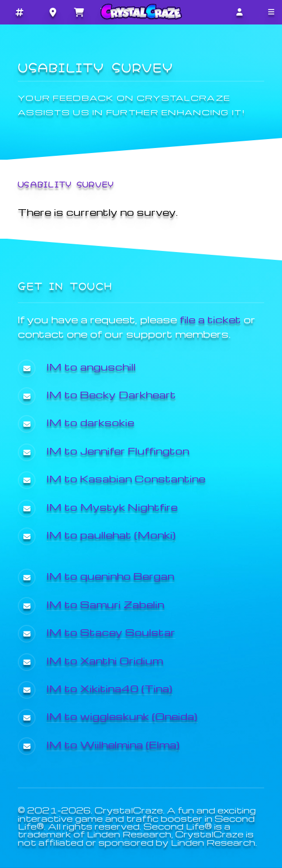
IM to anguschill (91, 366)
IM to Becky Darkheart (111, 394)
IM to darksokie (90, 422)
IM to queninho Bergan (110, 576)
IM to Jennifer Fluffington (118, 450)
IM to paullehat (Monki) (111, 534)
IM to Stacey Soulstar (111, 632)
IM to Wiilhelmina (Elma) (113, 744)
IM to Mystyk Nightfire (112, 507)
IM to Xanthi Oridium (105, 660)
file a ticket (210, 319)
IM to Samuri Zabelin (105, 604)
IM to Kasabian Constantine (126, 478)
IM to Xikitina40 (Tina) (110, 688)
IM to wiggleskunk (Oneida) (122, 716)
